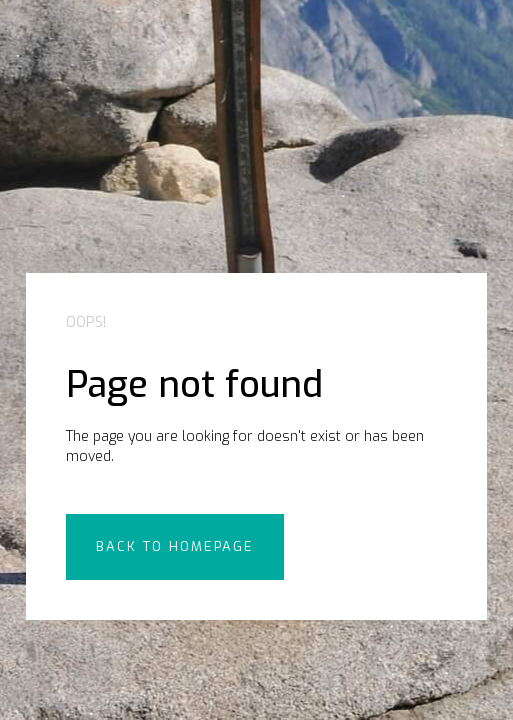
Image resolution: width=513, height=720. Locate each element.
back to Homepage (175, 546)
